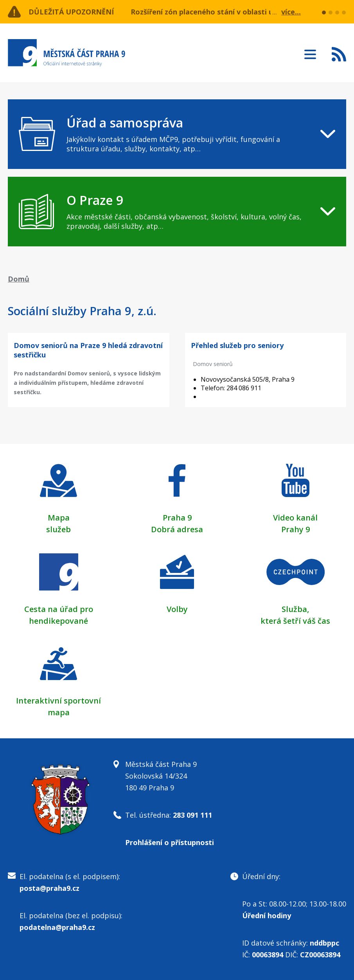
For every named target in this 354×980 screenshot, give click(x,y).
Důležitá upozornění (71, 12)
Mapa (59, 518)
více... (291, 12)
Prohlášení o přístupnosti (170, 842)
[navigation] (177, 134)
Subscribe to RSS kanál (339, 54)
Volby (177, 609)
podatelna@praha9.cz (57, 927)
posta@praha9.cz (49, 888)
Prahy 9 (296, 529)
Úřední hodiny (267, 915)
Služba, (295, 609)
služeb (58, 529)
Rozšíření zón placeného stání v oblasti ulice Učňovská (226, 12)
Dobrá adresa (177, 529)
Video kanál (295, 518)
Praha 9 (177, 518)
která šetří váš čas (295, 621)
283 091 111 (192, 815)
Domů (19, 279)
